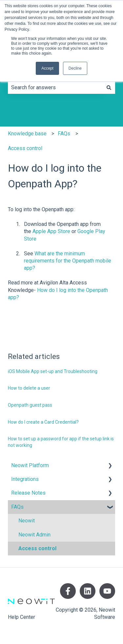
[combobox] (55, 88)
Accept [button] (47, 68)
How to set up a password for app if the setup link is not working (61, 442)
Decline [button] (75, 68)
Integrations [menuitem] (25, 479)
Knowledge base (27, 134)
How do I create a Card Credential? (43, 422)
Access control (25, 148)
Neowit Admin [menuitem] (34, 535)
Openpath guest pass (30, 405)
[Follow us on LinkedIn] (88, 591)
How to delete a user (29, 388)
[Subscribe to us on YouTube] (107, 591)
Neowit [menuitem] (27, 521)
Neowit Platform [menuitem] (30, 465)
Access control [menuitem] (37, 548)
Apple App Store (51, 231)
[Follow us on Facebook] (68, 591)
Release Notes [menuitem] (28, 493)
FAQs (64, 134)
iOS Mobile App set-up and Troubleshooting (53, 371)
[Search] (109, 88)
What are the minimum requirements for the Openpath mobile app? (68, 261)
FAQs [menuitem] (17, 507)
